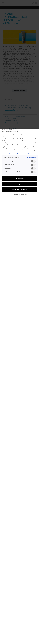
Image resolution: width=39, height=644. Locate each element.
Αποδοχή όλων (20, 184)
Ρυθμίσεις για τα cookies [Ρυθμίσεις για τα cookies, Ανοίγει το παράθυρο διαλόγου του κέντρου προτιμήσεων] (19, 194)
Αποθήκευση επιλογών (19, 189)
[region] (19, 386)
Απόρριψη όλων (19, 178)
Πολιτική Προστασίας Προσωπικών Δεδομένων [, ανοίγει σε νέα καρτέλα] (18, 153)
